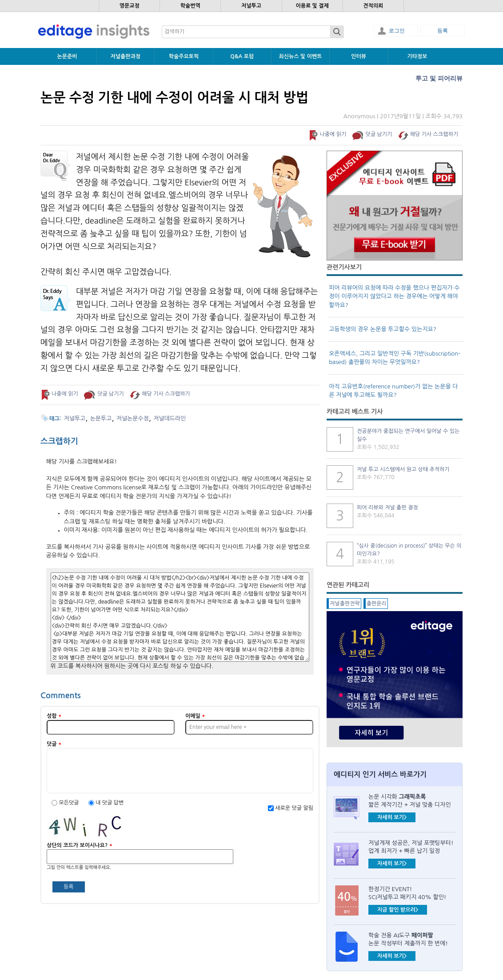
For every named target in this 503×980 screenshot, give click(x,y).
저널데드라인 (170, 418)
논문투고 (101, 418)
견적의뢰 (373, 6)
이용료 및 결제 (312, 6)
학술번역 (190, 6)
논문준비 (67, 56)
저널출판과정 (125, 56)
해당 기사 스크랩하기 (434, 134)
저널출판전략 (345, 604)
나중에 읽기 (333, 134)
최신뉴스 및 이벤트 (300, 56)
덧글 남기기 (379, 134)
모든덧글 (69, 803)
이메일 (195, 716)
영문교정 (130, 6)
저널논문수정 (133, 418)
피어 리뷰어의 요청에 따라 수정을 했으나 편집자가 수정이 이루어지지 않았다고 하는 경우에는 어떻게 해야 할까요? (394, 296)
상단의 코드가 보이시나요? (80, 845)
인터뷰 (359, 56)
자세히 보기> (392, 817)
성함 (54, 716)
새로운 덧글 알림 (294, 808)
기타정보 (417, 56)
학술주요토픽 (184, 56)
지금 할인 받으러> (398, 910)
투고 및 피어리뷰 (439, 78)
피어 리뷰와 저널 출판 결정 (387, 508)
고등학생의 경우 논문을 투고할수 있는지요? (383, 329)
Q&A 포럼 (242, 56)
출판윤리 (377, 604)
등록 (443, 31)
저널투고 (251, 6)
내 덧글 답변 (110, 803)
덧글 (54, 744)
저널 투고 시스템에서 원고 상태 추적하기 (403, 469)
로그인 (397, 31)
